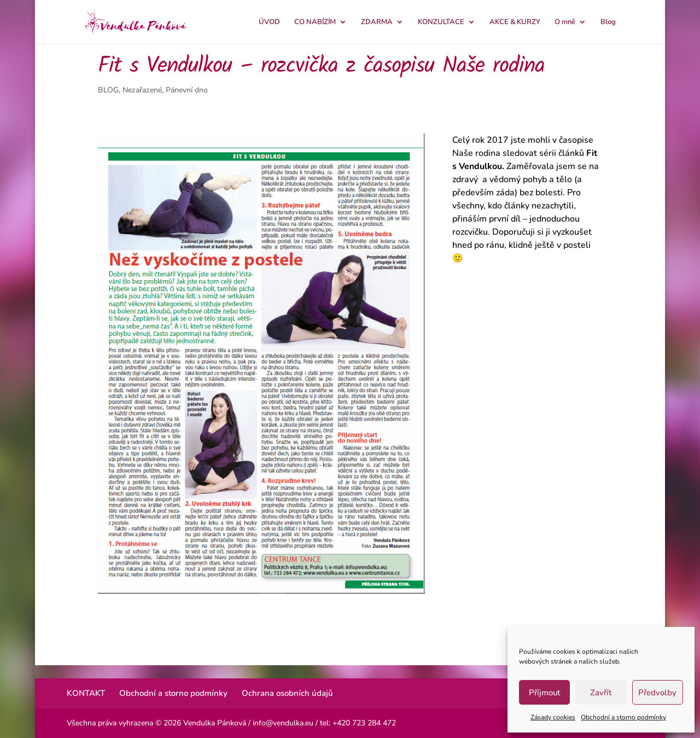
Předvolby (657, 693)
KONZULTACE (441, 22)
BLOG (108, 90)
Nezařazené (142, 90)
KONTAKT (86, 693)
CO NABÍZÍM (315, 22)
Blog (608, 22)
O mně (565, 22)
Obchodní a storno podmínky (623, 717)
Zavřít (601, 693)
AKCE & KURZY (515, 22)
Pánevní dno (187, 90)
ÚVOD (269, 22)
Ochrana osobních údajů (287, 693)
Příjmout (544, 693)
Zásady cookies (553, 717)
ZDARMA (377, 22)
